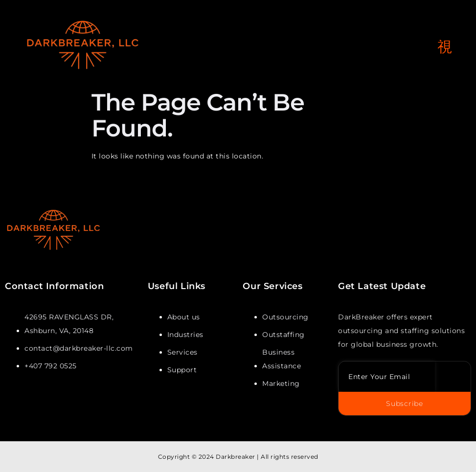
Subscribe (404, 404)
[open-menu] (445, 47)
